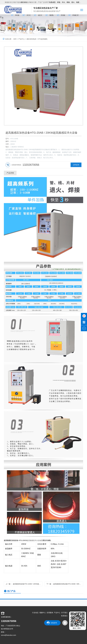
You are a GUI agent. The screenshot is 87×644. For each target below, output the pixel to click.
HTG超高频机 (43, 39)
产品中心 (22, 39)
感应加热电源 (31, 39)
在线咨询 (54, 623)
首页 (15, 39)
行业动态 (35, 613)
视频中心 (43, 613)
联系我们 (64, 616)
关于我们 (64, 613)
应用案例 (50, 613)
